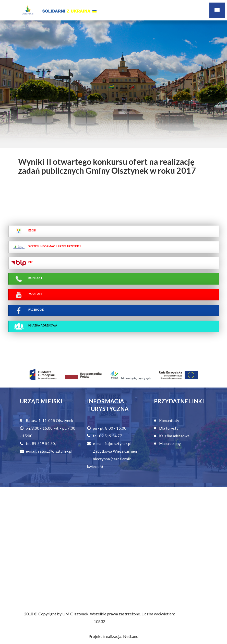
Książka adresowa (174, 436)
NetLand (131, 636)
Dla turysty (169, 428)
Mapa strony (170, 443)
